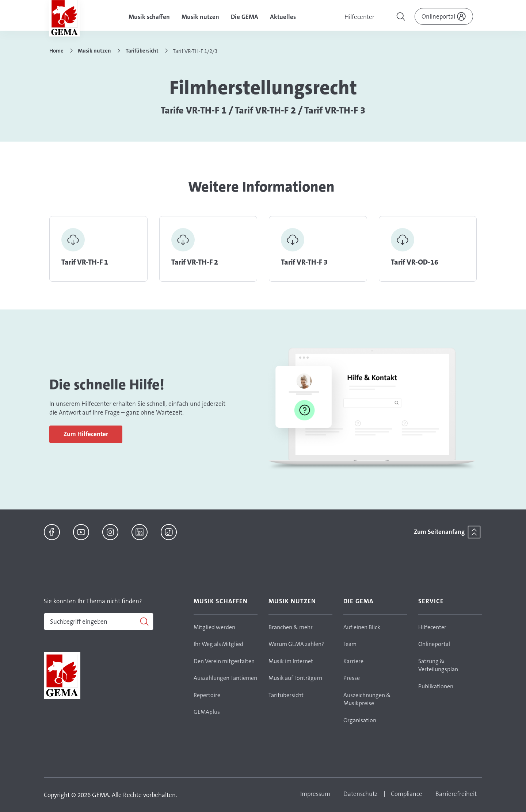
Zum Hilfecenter (86, 434)
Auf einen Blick (362, 627)
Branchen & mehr (291, 627)
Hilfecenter (359, 17)
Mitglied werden (214, 627)
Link (98, 249)
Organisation (360, 720)
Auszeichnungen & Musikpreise (367, 699)
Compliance (407, 794)
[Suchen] (99, 621)
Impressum (315, 794)
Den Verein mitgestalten (224, 661)
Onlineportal (434, 644)
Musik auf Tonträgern (295, 678)
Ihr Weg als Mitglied (218, 644)
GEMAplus (207, 712)
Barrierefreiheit (456, 794)
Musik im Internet (291, 661)
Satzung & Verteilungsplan (438, 665)
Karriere (353, 661)
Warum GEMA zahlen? (296, 644)
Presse (352, 678)
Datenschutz (361, 794)
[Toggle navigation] (401, 18)
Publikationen (436, 686)
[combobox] (99, 621)
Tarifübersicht (286, 695)
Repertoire (207, 695)
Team (350, 644)
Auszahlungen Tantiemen (225, 678)
